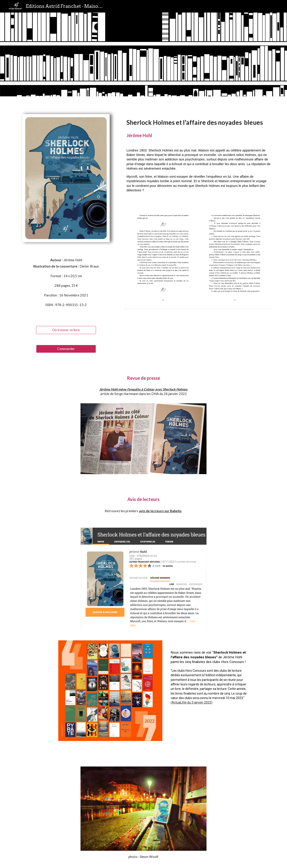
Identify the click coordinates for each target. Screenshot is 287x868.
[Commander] (66, 349)
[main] (66, 285)
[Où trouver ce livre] (66, 330)
